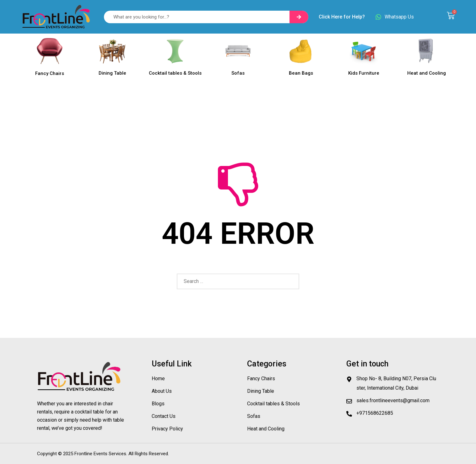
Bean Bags (301, 73)
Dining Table (112, 73)
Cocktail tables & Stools (175, 73)
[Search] (299, 17)
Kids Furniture (364, 73)
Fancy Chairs (50, 73)
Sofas (238, 73)
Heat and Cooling (427, 73)
